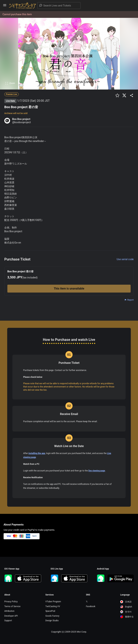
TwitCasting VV (53, 606)
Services (50, 595)
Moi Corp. (82, 632)
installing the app (37, 453)
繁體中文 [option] (127, 617)
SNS (88, 595)
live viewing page (97, 471)
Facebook (91, 606)
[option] (127, 602)
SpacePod (50, 611)
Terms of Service (12, 606)
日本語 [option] (126, 602)
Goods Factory (52, 616)
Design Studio (52, 621)
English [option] (126, 607)
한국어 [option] (126, 612)
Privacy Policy (11, 602)
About (7, 595)
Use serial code (125, 259)
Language (125, 595)
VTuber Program (53, 602)
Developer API (11, 616)
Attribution (9, 611)
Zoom (10, 83)
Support (8, 621)
